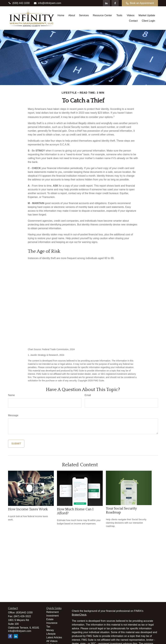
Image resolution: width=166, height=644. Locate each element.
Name (11, 395)
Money (50, 630)
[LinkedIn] (106, 3)
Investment (53, 616)
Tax (48, 627)
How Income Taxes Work (28, 509)
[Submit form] (16, 444)
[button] (61, 15)
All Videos (52, 641)
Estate (50, 619)
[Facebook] (115, 3)
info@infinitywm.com (47, 3)
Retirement (53, 612)
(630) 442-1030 (19, 3)
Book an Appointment (140, 3)
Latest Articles (54, 637)
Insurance (52, 623)
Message (13, 415)
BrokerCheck (79, 615)
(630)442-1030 (24, 613)
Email (88, 395)
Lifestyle (51, 634)
